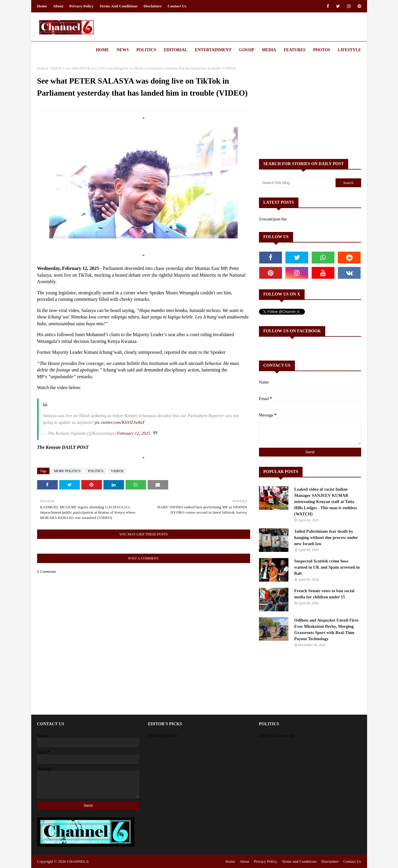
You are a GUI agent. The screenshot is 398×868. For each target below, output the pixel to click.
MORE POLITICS (67, 471)
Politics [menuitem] (146, 50)
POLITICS (96, 471)
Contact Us (177, 6)
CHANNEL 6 (78, 861)
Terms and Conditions (119, 6)
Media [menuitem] (269, 50)
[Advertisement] (310, 107)
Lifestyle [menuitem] (350, 50)
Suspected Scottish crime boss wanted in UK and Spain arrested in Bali (327, 567)
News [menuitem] (123, 50)
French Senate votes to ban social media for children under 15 (324, 594)
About (58, 6)
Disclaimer (153, 6)
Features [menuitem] (295, 50)
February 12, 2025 (134, 433)
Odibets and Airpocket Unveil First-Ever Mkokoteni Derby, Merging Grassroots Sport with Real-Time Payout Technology (327, 630)
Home (42, 6)
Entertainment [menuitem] (213, 50)
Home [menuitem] (102, 50)
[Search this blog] (297, 183)
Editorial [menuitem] (176, 50)
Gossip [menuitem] (247, 50)
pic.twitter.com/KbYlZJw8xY (120, 422)
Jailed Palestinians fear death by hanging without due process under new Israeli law (326, 538)
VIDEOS (56, 68)
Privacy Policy (81, 6)
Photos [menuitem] (322, 50)
